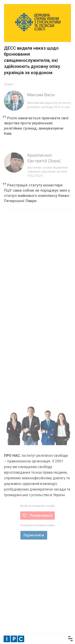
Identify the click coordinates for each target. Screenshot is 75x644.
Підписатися (34, 535)
